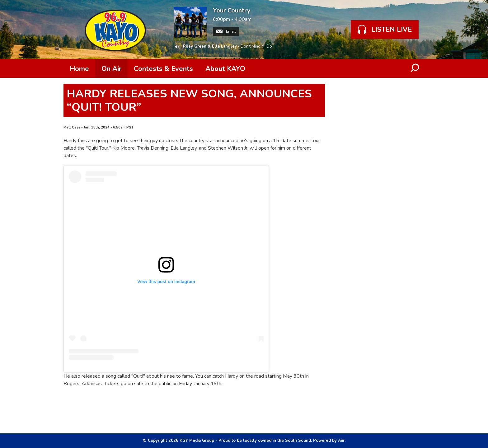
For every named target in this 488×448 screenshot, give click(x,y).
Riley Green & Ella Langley (210, 46)
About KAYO (225, 69)
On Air (111, 69)
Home (79, 69)
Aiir (341, 441)
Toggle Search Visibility (415, 68)
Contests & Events (163, 69)
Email (226, 31)
